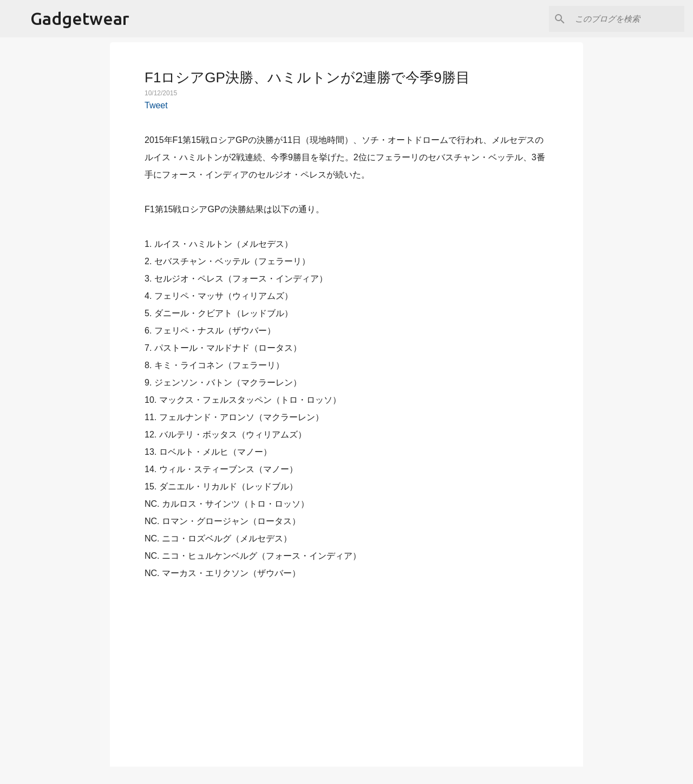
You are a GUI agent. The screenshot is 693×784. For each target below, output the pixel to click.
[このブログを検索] (627, 19)
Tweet (156, 105)
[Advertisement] (346, 667)
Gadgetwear (80, 18)
